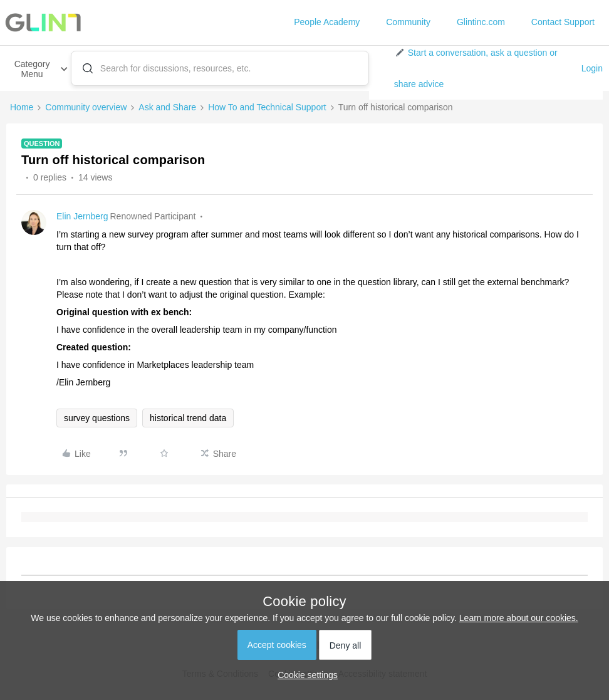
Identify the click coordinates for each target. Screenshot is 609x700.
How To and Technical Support (267, 107)
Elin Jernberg (82, 216)
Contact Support (563, 22)
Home (22, 107)
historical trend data (188, 418)
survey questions (97, 418)
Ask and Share (167, 107)
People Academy (327, 22)
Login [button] (592, 68)
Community (408, 22)
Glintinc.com (481, 22)
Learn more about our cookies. (519, 618)
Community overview (86, 107)
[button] (483, 68)
